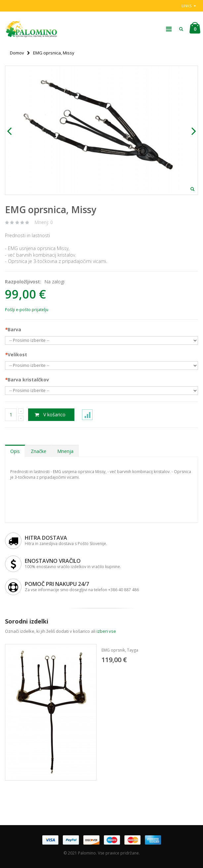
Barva (13, 329)
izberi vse (106, 631)
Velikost (16, 354)
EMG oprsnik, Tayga (120, 650)
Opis (15, 451)
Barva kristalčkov (27, 380)
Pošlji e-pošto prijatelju (27, 310)
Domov (17, 53)
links (186, 6)
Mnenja (65, 451)
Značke (39, 451)
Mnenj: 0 (44, 222)
